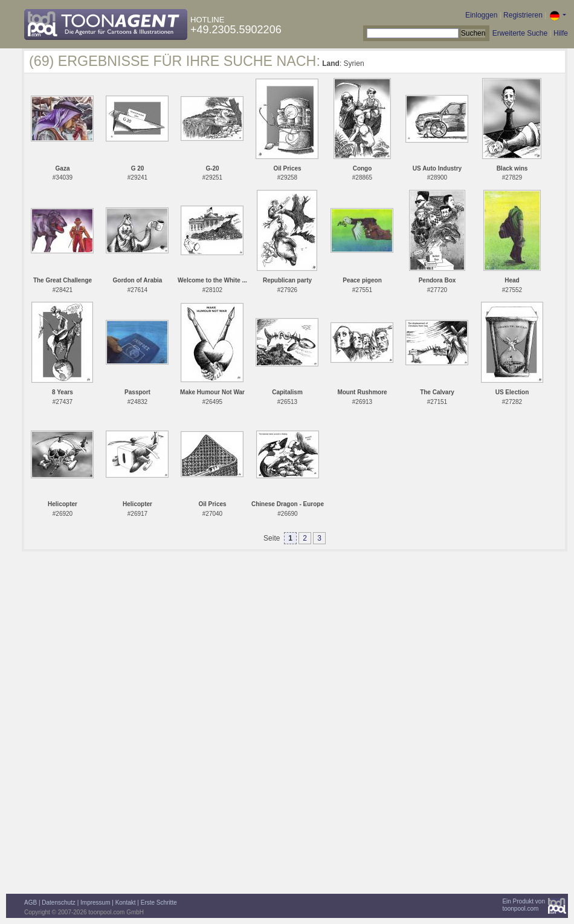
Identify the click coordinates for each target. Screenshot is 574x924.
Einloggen (481, 15)
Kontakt (126, 903)
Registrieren (523, 15)
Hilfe (561, 33)
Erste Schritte (159, 903)
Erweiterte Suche (520, 33)
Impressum (95, 903)
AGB (31, 903)
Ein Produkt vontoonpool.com (524, 905)
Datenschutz (59, 903)
